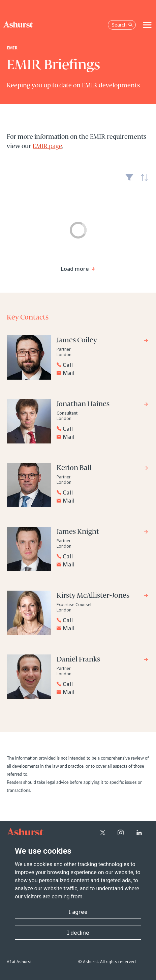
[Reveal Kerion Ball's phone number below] (101, 493)
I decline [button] (78, 933)
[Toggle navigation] (147, 25)
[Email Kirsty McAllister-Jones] (103, 628)
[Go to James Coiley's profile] (103, 341)
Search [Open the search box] (122, 25)
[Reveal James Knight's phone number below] (101, 556)
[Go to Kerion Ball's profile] (103, 469)
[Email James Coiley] (103, 373)
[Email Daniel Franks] (103, 692)
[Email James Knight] (103, 564)
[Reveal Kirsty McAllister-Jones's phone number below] (101, 620)
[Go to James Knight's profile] (103, 533)
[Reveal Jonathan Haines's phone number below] (101, 429)
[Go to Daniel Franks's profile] (103, 660)
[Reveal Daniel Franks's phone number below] (101, 684)
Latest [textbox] (143, 181)
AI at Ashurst (19, 962)
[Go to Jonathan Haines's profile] (103, 405)
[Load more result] (75, 269)
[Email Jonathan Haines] (103, 437)
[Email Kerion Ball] (103, 501)
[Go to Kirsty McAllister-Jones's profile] (103, 596)
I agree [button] (78, 912)
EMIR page (47, 146)
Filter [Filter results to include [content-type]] (129, 180)
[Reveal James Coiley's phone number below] (101, 365)
